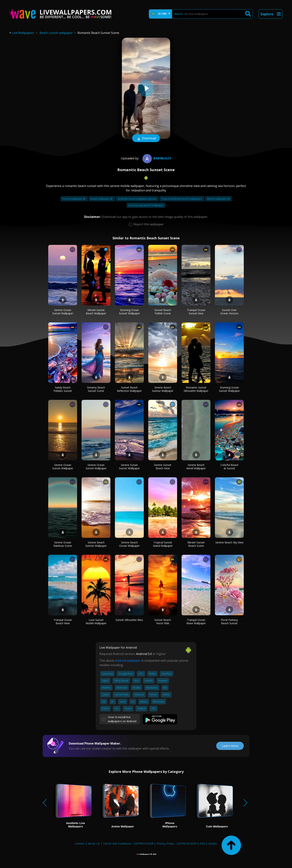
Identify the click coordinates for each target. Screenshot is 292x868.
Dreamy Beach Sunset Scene (96, 389)
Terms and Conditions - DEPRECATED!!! (128, 843)
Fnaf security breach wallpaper (146, 205)
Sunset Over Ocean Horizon (229, 312)
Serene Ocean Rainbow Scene (63, 544)
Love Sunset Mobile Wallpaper (96, 622)
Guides (213, 843)
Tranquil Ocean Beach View (63, 622)
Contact (80, 843)
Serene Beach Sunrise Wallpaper (163, 389)
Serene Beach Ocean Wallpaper (129, 544)
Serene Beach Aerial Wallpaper (196, 467)
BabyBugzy (156, 158)
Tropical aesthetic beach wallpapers (182, 199)
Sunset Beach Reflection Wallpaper (129, 389)
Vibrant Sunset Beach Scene (196, 544)
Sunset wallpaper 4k (74, 199)
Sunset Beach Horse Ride (163, 622)
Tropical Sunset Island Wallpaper (163, 544)
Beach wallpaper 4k (102, 199)
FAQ (202, 843)
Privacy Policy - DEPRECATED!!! (177, 843)
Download (146, 139)
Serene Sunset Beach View (163, 467)
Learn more (230, 746)
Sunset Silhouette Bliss (129, 620)
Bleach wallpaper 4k (218, 199)
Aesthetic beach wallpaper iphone (137, 199)
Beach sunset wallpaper (56, 33)
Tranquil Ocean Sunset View (196, 312)
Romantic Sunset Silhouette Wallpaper (196, 389)
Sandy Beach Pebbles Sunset (63, 389)
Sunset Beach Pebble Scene (163, 312)
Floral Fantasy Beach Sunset (229, 622)
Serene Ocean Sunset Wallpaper (63, 312)
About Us (94, 843)
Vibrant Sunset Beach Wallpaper (96, 312)
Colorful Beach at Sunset (229, 467)
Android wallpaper (128, 661)
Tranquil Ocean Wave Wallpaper (196, 622)
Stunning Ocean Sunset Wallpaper (129, 312)
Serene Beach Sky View (229, 542)
